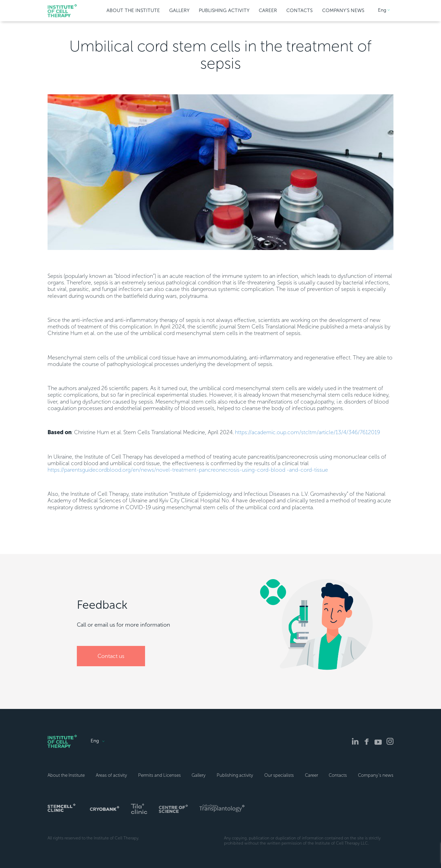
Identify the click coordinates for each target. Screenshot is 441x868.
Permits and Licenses (160, 775)
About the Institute (66, 775)
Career (311, 775)
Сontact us (111, 656)
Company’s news (376, 775)
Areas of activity (111, 775)
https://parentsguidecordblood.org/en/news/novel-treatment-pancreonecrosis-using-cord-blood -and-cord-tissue (188, 470)
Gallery (199, 775)
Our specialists (279, 775)
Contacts (338, 775)
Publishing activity (235, 775)
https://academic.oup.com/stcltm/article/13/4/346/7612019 (307, 432)
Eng (382, 10)
